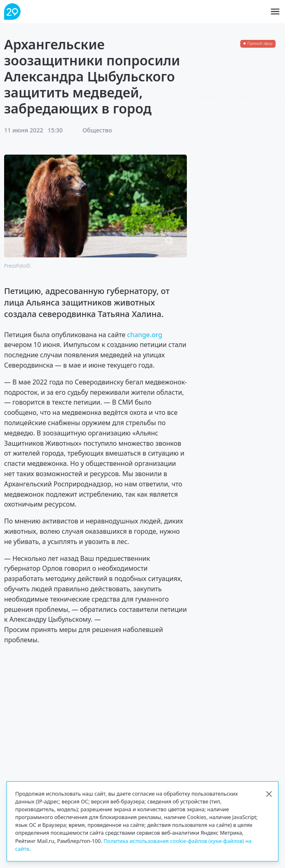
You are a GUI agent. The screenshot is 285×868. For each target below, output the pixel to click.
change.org (145, 335)
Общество (97, 130)
